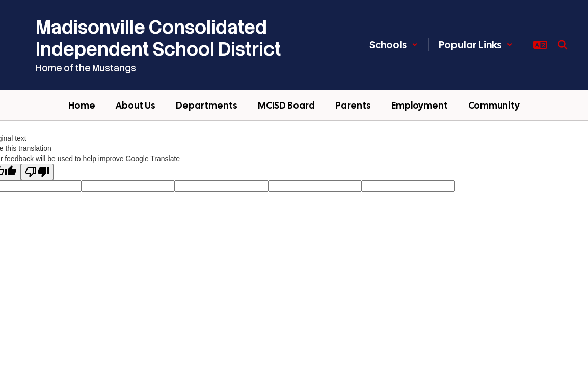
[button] (394, 45)
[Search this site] (563, 45)
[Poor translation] (37, 172)
